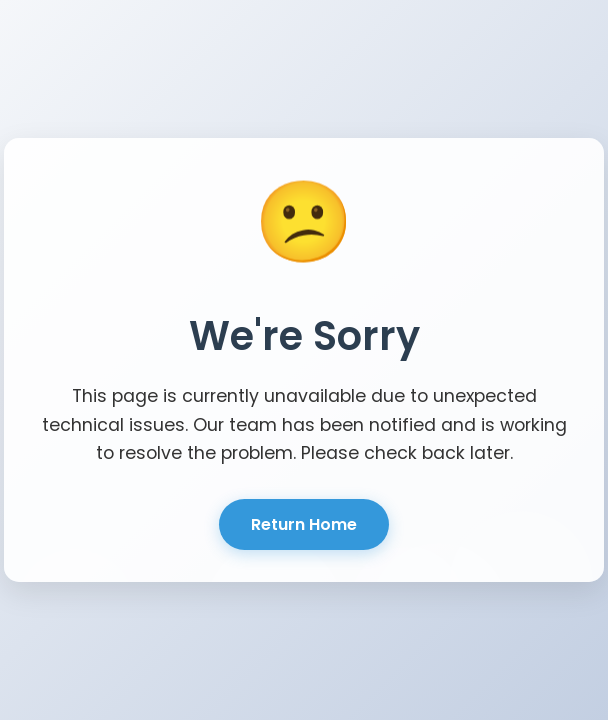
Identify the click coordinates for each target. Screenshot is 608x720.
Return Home (304, 524)
